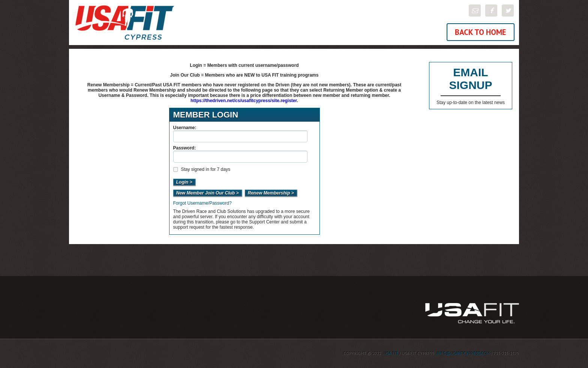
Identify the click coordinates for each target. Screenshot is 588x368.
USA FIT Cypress (181, 23)
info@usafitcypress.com (463, 353)
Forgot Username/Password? (202, 203)
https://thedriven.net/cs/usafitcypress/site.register (244, 101)
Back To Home (481, 32)
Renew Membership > (271, 193)
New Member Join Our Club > (208, 193)
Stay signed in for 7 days (201, 169)
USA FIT (391, 353)
